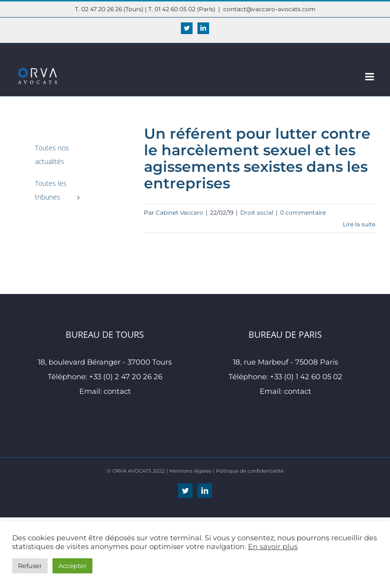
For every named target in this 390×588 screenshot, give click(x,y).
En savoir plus (273, 547)
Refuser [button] (30, 566)
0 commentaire (303, 212)
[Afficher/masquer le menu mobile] (370, 77)
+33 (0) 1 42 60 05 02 (306, 377)
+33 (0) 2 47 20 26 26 (126, 377)
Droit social (257, 212)
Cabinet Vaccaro (179, 212)
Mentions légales (190, 471)
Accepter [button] (72, 566)
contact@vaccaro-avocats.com (269, 9)
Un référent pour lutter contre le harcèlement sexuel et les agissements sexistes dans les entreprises (257, 158)
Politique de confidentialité (250, 471)
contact (117, 391)
